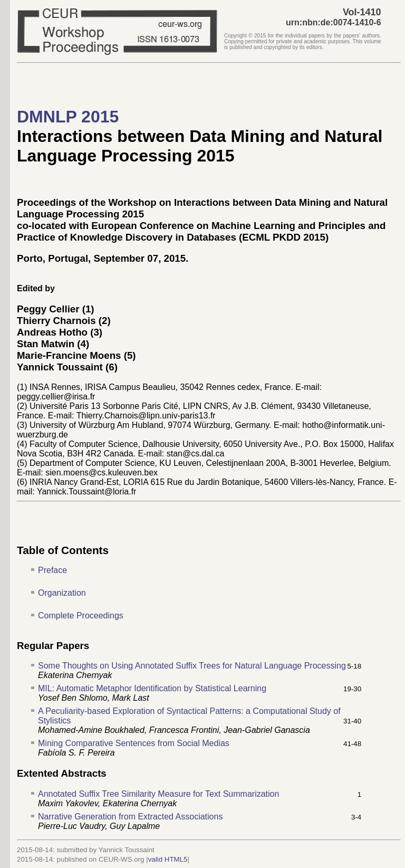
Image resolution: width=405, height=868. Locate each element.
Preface (52, 570)
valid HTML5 (168, 859)
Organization (62, 593)
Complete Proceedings (81, 616)
